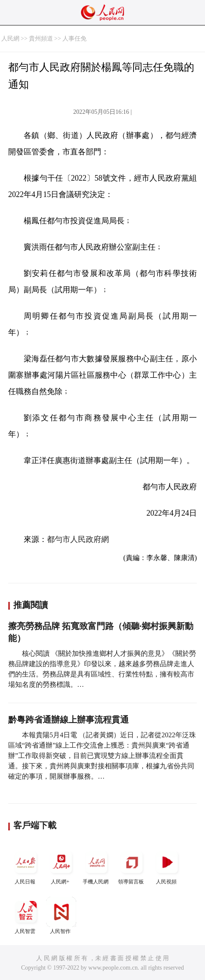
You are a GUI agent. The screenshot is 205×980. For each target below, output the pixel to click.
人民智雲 (26, 916)
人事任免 (75, 39)
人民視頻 (167, 866)
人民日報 (26, 866)
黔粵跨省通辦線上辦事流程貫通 (68, 720)
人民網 (10, 39)
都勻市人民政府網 (78, 539)
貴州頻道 (41, 39)
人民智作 (61, 916)
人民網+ (61, 866)
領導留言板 (132, 866)
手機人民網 (96, 866)
